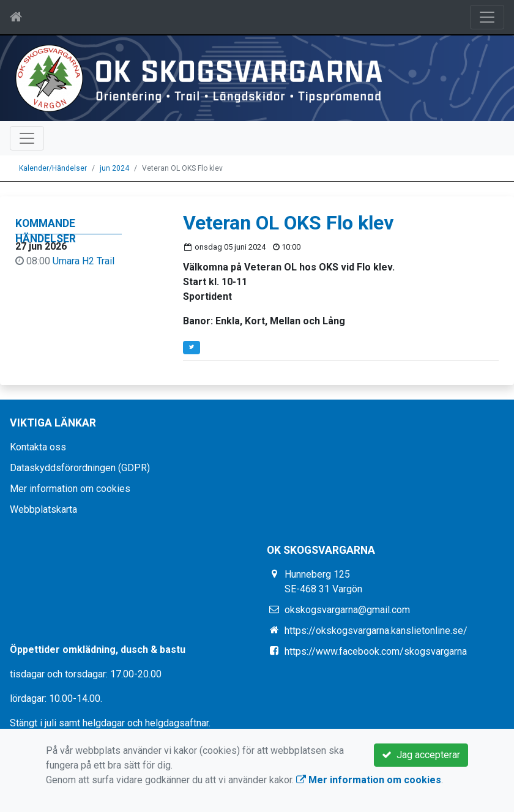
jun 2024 (114, 168)
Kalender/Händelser (53, 168)
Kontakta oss (38, 447)
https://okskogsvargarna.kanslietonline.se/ (376, 631)
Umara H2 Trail (84, 261)
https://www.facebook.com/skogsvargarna (376, 651)
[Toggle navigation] (487, 17)
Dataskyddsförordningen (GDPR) (80, 468)
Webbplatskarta (43, 509)
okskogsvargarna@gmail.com (347, 610)
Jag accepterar (421, 755)
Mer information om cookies (70, 489)
